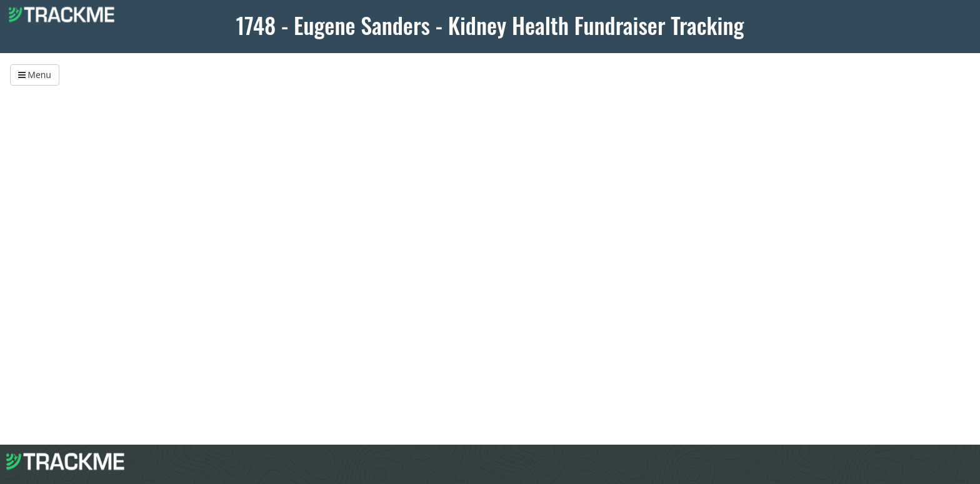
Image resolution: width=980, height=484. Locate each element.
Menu (35, 75)
